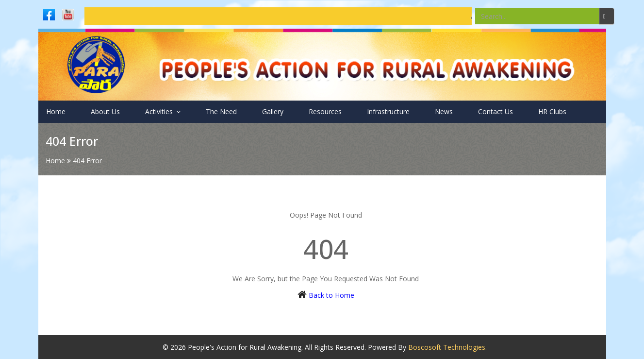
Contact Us (495, 111)
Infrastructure (388, 111)
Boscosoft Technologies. (447, 347)
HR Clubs (552, 111)
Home (56, 111)
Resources (325, 111)
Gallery (273, 111)
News (444, 111)
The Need (221, 111)
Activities (163, 111)
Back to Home (331, 295)
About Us (105, 111)
